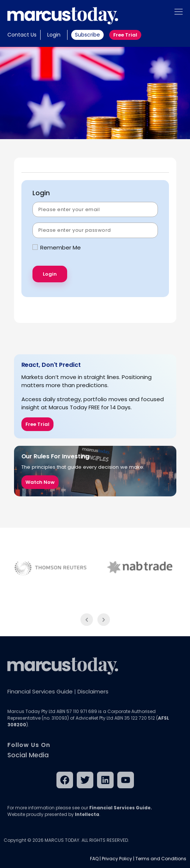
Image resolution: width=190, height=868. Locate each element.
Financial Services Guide (40, 691)
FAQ (94, 859)
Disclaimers (93, 691)
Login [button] (54, 35)
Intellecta (87, 814)
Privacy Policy (117, 859)
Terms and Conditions (161, 859)
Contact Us (22, 35)
